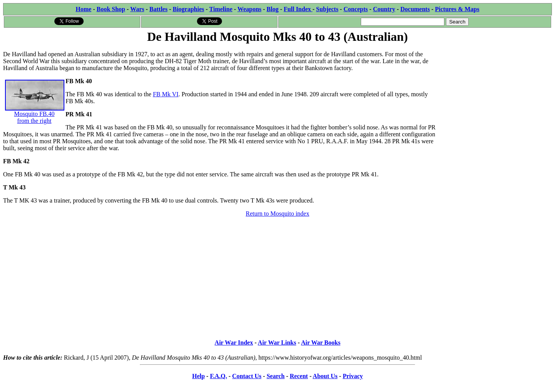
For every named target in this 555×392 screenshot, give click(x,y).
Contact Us (247, 376)
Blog (273, 9)
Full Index (298, 9)
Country (384, 9)
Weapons (249, 9)
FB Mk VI (166, 94)
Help (198, 376)
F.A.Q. (219, 376)
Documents (415, 9)
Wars (137, 9)
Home (83, 9)
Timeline (221, 9)
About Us (325, 376)
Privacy (353, 376)
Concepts (356, 9)
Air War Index (234, 343)
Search (276, 376)
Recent (299, 376)
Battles (159, 9)
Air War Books (321, 343)
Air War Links (277, 343)
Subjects (327, 9)
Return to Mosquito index (278, 214)
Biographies (188, 9)
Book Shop (111, 9)
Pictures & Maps (457, 9)
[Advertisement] (494, 93)
